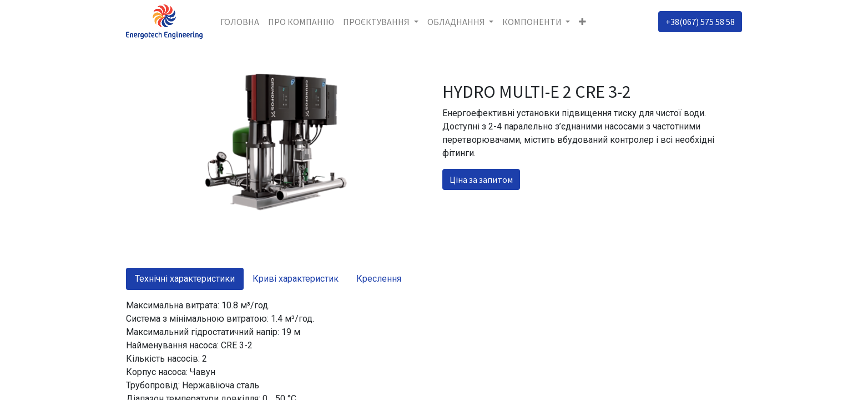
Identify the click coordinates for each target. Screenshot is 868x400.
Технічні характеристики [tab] (185, 279)
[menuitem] (240, 22)
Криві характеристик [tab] (296, 279)
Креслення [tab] (379, 279)
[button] (582, 22)
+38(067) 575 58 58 (700, 22)
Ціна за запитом (481, 179)
